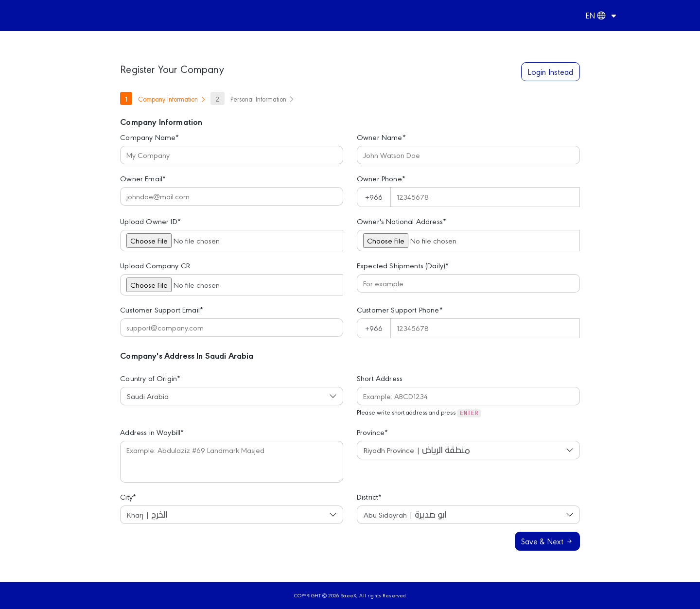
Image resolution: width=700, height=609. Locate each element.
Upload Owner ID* (150, 221)
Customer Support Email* (162, 309)
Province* (372, 432)
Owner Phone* (381, 178)
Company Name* (149, 137)
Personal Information (253, 99)
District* (369, 496)
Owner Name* (381, 137)
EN (595, 15)
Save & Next (547, 541)
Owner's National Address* (402, 221)
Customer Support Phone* (400, 309)
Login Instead (551, 71)
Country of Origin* (150, 378)
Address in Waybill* (152, 432)
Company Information (163, 99)
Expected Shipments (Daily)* (403, 265)
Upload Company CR (155, 265)
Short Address (380, 378)
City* (128, 496)
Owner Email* (143, 178)
